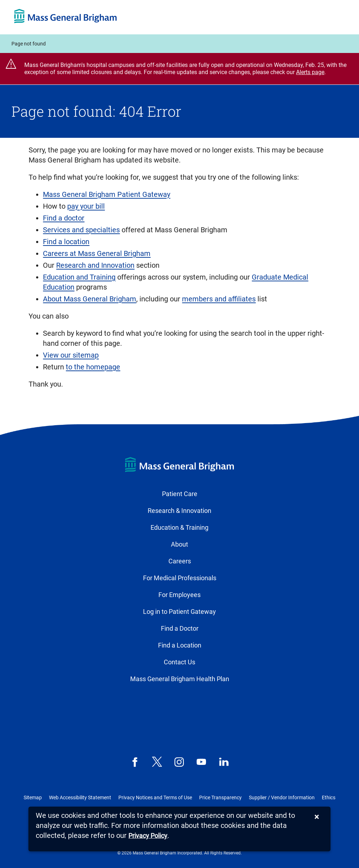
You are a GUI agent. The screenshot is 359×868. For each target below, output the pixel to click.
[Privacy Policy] (148, 836)
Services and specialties (81, 230)
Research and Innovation (95, 265)
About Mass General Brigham (90, 299)
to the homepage (93, 367)
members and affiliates (219, 299)
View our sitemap (71, 355)
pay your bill (86, 206)
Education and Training (79, 277)
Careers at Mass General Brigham (97, 253)
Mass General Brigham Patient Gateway (107, 194)
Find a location (66, 242)
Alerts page (310, 72)
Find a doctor (64, 218)
